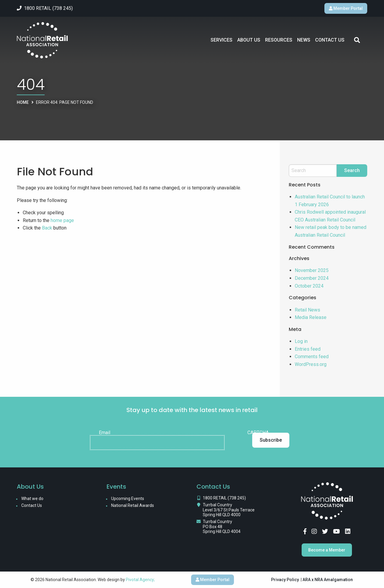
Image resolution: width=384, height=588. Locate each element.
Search (357, 40)
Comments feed (312, 357)
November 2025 (312, 270)
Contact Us (330, 40)
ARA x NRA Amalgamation (328, 580)
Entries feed (308, 349)
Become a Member (327, 550)
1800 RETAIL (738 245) (224, 498)
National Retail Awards (133, 505)
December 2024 (312, 278)
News (304, 40)
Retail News (307, 310)
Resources (279, 40)
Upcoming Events (128, 499)
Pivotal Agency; (140, 580)
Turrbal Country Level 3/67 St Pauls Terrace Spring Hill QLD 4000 (229, 510)
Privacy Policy (285, 580)
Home (23, 102)
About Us (249, 40)
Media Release (311, 317)
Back (47, 228)
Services (222, 40)
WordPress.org (311, 364)
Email (105, 433)
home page (62, 220)
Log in (301, 341)
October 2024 (309, 286)
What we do (32, 499)
